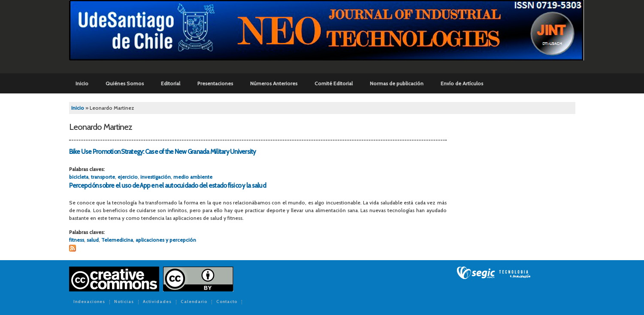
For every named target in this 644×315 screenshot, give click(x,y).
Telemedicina (117, 240)
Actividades (157, 302)
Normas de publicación (397, 83)
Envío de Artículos (462, 83)
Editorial (171, 83)
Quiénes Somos (125, 83)
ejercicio (128, 177)
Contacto (227, 302)
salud (93, 240)
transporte (103, 177)
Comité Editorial (334, 83)
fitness (77, 240)
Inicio (82, 83)
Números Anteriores (274, 83)
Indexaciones (89, 302)
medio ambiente (193, 177)
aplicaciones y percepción (166, 240)
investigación (156, 177)
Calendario (194, 302)
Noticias (124, 302)
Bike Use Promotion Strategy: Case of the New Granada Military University (163, 152)
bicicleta (79, 177)
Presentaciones (215, 83)
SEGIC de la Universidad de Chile (494, 273)
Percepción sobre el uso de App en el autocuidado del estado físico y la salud (168, 186)
